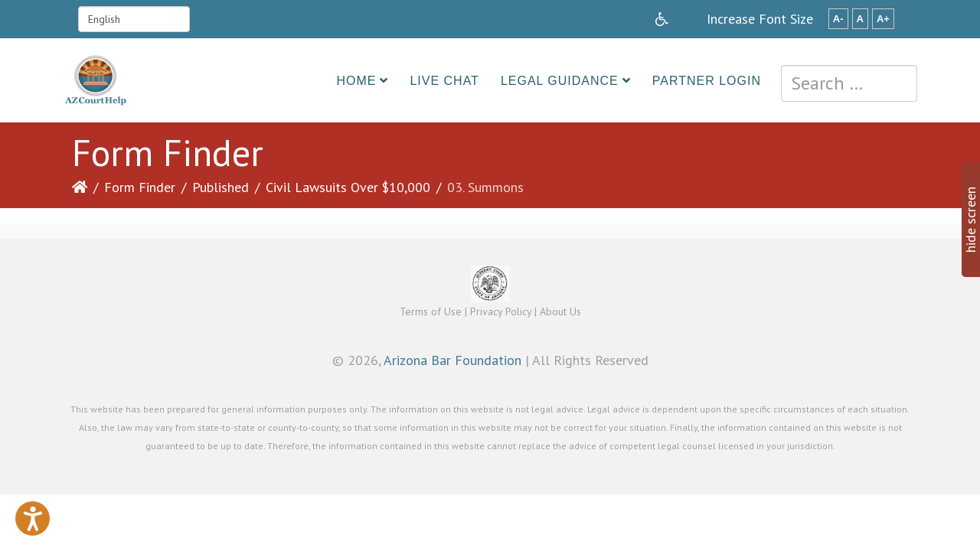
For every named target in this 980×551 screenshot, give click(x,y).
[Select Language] (134, 19)
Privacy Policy (501, 311)
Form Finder (140, 187)
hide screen (970, 220)
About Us (560, 311)
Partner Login (707, 81)
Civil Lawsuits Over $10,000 (348, 187)
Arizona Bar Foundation (452, 360)
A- (838, 19)
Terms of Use (431, 311)
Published (220, 187)
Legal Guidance (560, 81)
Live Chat (444, 81)
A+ (883, 19)
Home (356, 81)
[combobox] (849, 83)
